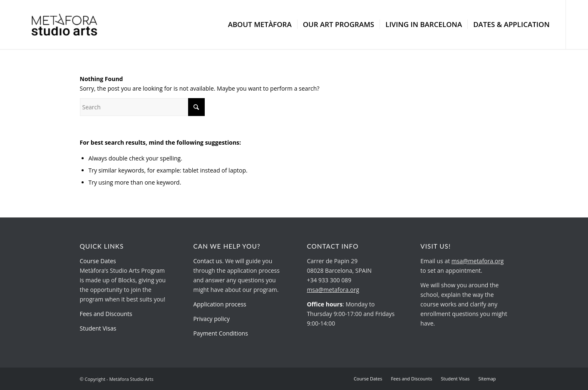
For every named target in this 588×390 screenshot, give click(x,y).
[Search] (142, 107)
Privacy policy (211, 319)
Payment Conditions (220, 333)
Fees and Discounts (106, 314)
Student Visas (98, 328)
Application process (220, 304)
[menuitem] (260, 25)
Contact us (207, 261)
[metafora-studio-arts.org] (64, 25)
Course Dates (98, 261)
